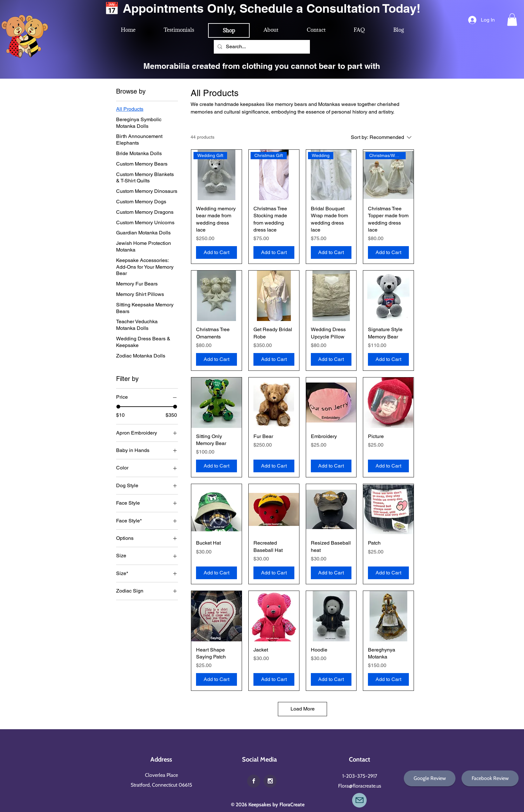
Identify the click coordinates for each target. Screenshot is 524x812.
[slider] (118, 407)
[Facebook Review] (490, 778)
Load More (303, 709)
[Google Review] (430, 778)
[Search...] (261, 47)
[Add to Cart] (216, 252)
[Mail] (359, 800)
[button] (512, 20)
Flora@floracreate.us (360, 786)
